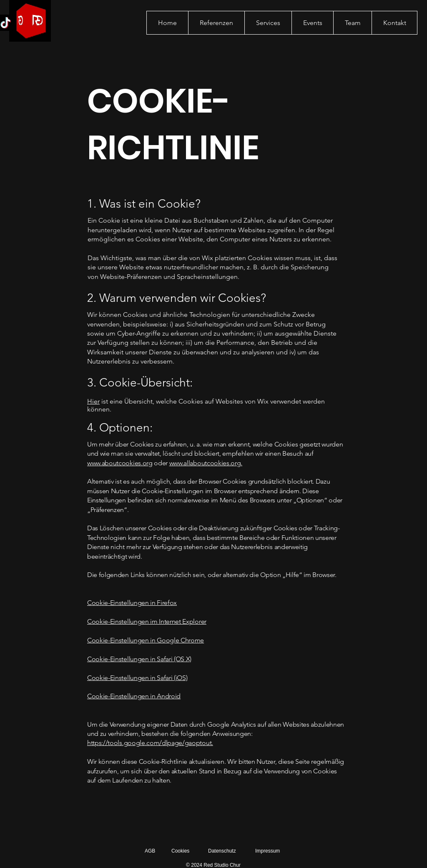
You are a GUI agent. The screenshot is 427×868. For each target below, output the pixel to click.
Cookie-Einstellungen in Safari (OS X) (139, 659)
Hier (93, 401)
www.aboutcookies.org (120, 463)
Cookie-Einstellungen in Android (134, 696)
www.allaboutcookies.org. (206, 463)
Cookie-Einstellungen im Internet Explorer (147, 621)
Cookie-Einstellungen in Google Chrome (146, 640)
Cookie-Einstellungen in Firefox (132, 603)
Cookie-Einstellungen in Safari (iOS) (137, 678)
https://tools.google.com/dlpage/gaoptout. (150, 743)
